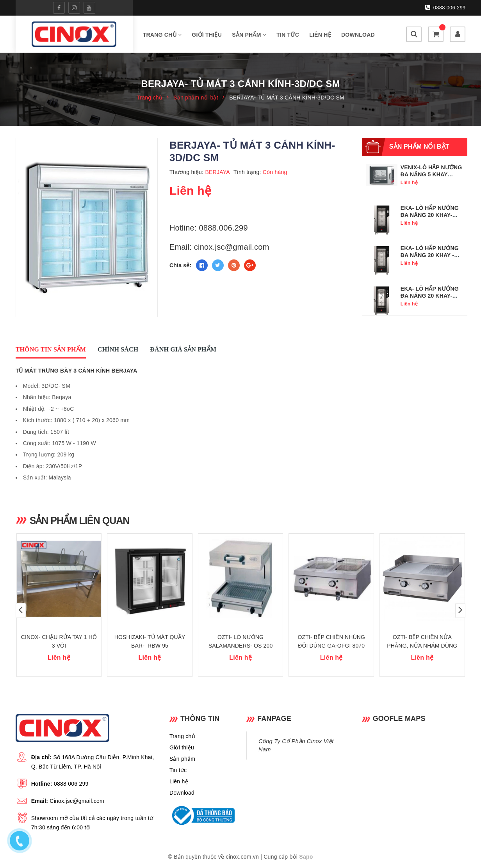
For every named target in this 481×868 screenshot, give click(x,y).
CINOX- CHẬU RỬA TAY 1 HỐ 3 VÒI (59, 641)
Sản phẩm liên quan (80, 520)
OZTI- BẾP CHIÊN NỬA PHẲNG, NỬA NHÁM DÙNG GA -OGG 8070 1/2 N (422, 646)
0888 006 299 (445, 7)
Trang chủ (162, 35)
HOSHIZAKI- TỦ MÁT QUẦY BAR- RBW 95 (150, 641)
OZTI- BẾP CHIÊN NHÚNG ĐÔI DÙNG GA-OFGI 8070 (331, 641)
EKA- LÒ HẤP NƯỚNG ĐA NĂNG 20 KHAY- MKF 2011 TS (430, 215)
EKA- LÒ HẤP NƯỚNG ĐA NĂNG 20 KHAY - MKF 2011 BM (430, 255)
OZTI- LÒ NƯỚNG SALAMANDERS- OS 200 (241, 641)
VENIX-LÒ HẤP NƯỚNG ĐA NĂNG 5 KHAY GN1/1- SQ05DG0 (431, 174)
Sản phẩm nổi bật (419, 146)
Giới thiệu (207, 35)
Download (358, 35)
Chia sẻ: (181, 265)
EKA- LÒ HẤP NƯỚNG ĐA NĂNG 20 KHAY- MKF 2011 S (430, 296)
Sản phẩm (249, 35)
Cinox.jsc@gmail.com (77, 801)
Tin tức (288, 35)
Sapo (306, 857)
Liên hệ (320, 35)
